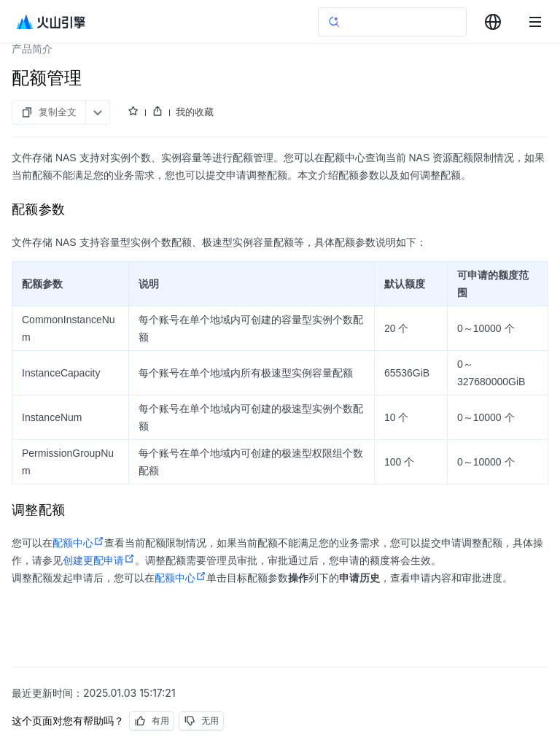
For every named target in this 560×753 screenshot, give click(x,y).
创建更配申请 (99, 560)
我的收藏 (195, 112)
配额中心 (78, 543)
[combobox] (493, 22)
